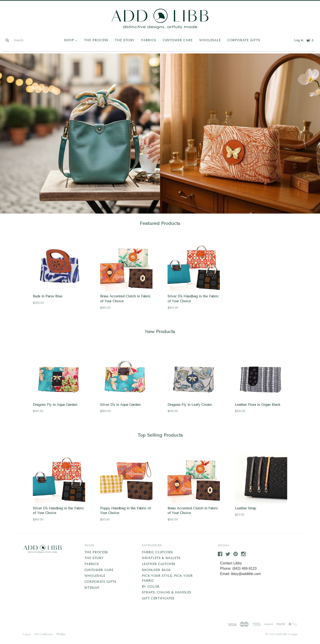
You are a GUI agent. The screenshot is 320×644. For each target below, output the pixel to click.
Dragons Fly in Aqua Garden (55, 405)
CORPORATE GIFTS (244, 40)
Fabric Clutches (157, 552)
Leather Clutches (159, 564)
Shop (69, 40)
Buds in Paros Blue (48, 296)
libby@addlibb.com (246, 574)
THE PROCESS (96, 40)
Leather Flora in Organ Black (258, 405)
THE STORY (125, 40)
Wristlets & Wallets (161, 558)
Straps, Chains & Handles (167, 592)
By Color (151, 587)
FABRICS (149, 40)
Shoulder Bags (156, 570)
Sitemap (92, 588)
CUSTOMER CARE (178, 40)
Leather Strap (246, 508)
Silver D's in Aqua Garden (120, 405)
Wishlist (61, 634)
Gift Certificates (158, 598)
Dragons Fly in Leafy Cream (190, 405)
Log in (299, 40)
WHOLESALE (210, 40)
